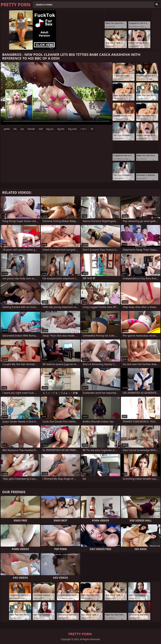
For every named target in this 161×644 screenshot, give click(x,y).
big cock (72, 129)
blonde (31, 129)
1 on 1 (83, 129)
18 (92, 129)
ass (22, 129)
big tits (61, 129)
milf (41, 129)
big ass (50, 129)
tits (15, 129)
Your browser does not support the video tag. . (56, 93)
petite (7, 129)
